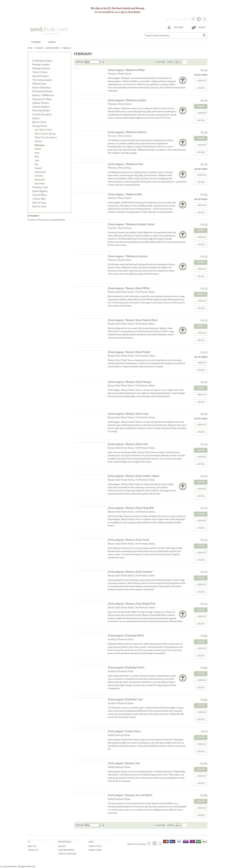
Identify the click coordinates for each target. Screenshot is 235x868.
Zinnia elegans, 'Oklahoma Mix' (125, 194)
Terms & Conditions (67, 854)
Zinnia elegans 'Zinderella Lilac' (125, 699)
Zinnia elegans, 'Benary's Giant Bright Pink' (132, 604)
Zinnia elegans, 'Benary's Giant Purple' (129, 352)
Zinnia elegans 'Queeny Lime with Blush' (130, 795)
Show (170, 62)
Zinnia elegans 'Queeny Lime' (124, 763)
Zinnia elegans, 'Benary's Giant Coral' (129, 540)
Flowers (36, 42)
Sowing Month (53, 48)
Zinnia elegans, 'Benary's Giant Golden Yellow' (134, 476)
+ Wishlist (201, 81)
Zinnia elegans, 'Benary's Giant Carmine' (130, 572)
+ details (201, 88)
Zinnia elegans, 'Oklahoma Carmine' (128, 256)
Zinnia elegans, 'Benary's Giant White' (129, 288)
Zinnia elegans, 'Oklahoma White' (126, 70)
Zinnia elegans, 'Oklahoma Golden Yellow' (131, 224)
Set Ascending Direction (104, 62)
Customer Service (66, 850)
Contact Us (33, 850)
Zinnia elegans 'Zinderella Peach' (126, 667)
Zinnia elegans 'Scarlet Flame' (124, 731)
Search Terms (95, 850)
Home (30, 48)
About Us (32, 846)
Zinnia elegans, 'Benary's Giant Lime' (128, 414)
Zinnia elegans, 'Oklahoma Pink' (126, 164)
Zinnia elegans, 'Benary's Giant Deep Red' (131, 508)
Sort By (79, 62)
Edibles (52, 42)
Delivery (62, 846)
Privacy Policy (95, 846)
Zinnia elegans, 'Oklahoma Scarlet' (127, 100)
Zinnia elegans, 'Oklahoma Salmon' (127, 132)
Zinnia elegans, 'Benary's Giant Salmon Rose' (133, 320)
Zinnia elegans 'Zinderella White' (126, 636)
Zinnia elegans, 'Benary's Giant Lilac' (128, 444)
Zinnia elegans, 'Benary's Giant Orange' (130, 382)
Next (204, 62)
